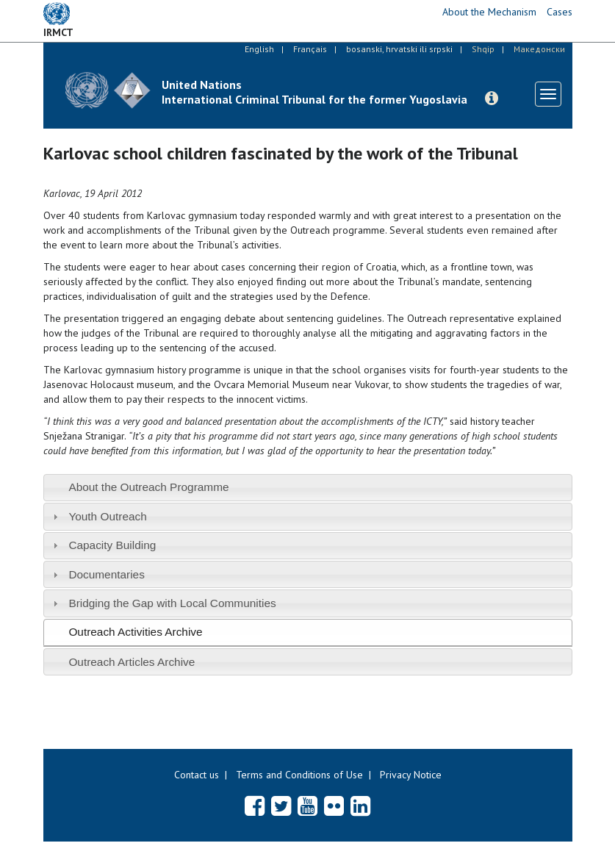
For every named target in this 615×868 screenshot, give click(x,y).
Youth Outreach (107, 516)
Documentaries (107, 574)
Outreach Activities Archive (135, 632)
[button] (492, 98)
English (259, 49)
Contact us (197, 775)
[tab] (308, 488)
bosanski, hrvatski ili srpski (399, 49)
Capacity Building (112, 545)
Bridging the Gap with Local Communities (172, 603)
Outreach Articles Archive (132, 662)
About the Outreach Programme (148, 487)
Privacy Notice (411, 775)
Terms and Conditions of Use (299, 775)
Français (310, 49)
